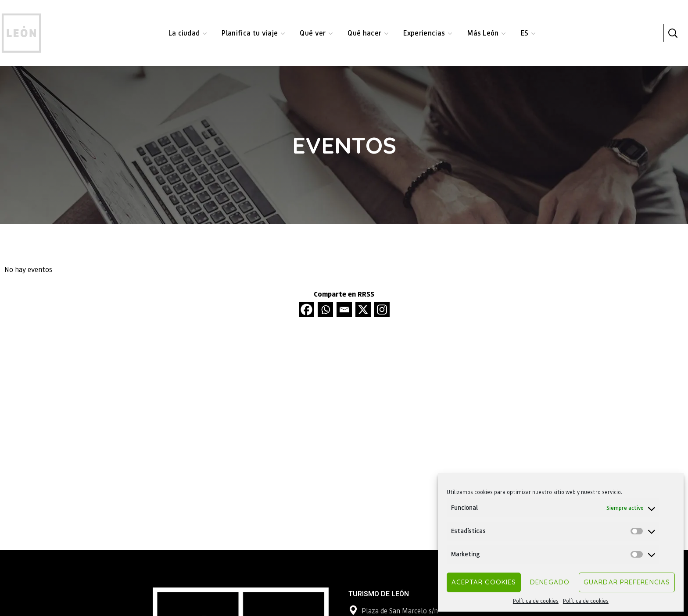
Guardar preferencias (627, 582)
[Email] (344, 310)
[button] (673, 33)
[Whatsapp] (325, 310)
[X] (363, 310)
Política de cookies (536, 601)
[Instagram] (382, 310)
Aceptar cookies (484, 582)
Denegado (550, 582)
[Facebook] (306, 310)
